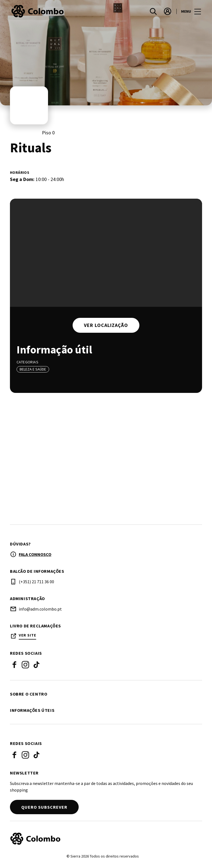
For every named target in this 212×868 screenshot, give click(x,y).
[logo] (59, 11)
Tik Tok (36, 665)
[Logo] (103, 839)
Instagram (25, 665)
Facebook (14, 665)
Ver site (27, 636)
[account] (168, 11)
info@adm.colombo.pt (40, 609)
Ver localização (106, 325)
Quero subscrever (44, 808)
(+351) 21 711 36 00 (36, 582)
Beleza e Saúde (33, 369)
